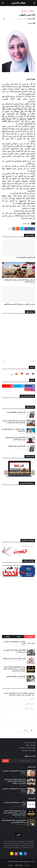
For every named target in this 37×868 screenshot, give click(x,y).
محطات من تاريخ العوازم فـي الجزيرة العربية (15, 643)
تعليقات (7, 637)
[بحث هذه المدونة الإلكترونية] (22, 761)
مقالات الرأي (28, 11)
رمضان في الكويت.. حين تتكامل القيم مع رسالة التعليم (20, 304)
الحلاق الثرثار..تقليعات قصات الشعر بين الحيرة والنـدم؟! (14, 651)
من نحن (27, 865)
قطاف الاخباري (19, 3)
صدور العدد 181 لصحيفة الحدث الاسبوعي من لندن (14, 790)
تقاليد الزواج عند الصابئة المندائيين (16, 676)
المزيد (11, 374)
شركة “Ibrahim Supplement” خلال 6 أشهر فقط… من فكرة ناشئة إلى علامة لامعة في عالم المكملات (14, 669)
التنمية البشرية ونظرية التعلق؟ (17, 446)
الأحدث (19, 637)
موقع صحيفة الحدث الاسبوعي (27, 748)
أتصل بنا (10, 865)
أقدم (4, 361)
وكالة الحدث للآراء (31, 745)
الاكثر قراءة (30, 637)
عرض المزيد (5, 235)
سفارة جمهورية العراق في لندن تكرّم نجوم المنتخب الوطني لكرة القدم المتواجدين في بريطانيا (15, 781)
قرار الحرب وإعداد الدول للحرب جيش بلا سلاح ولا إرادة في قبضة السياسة (19, 281)
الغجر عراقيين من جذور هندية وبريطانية (14, 658)
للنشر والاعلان (19, 865)
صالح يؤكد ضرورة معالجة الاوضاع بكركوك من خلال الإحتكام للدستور (14, 821)
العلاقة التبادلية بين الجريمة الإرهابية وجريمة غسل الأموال (15, 439)
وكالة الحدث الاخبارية (30, 743)
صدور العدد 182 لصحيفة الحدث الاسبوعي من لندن (14, 772)
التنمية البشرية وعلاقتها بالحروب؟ (26, 257)
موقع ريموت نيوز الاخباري (29, 750)
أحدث (33, 361)
